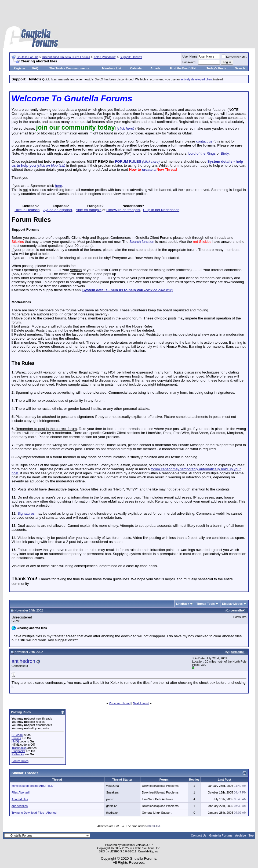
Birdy (225, 153)
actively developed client (196, 79)
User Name (190, 56)
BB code (17, 735)
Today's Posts (216, 68)
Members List (112, 68)
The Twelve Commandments (69, 68)
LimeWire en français (123, 210)
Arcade (155, 68)
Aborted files (20, 799)
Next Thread (141, 703)
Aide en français (89, 210)
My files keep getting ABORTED (32, 786)
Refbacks (18, 754)
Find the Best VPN (183, 68)
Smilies (16, 738)
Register (19, 68)
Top (251, 835)
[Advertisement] (129, 13)
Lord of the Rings (202, 153)
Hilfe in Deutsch (27, 210)
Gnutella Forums (28, 57)
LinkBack (183, 604)
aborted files (20, 806)
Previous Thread (120, 703)
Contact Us (199, 835)
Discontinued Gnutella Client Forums (66, 57)
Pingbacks (18, 751)
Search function (142, 242)
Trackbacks (19, 748)
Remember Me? (235, 57)
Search (240, 68)
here (58, 186)
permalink (237, 610)
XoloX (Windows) (105, 57)
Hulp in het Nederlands (161, 210)
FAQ (35, 68)
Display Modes (232, 604)
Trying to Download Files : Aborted (34, 813)
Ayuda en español (58, 210)
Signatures (26, 513)
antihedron (23, 661)
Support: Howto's (131, 57)
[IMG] (15, 741)
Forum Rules (20, 761)
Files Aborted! (21, 792)
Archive (241, 835)
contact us (204, 141)
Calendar (137, 68)
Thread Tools (206, 604)
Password (189, 62)
